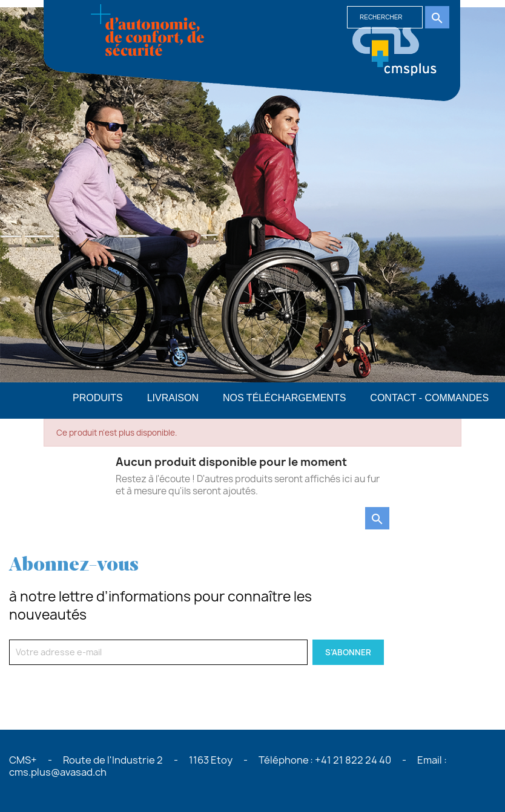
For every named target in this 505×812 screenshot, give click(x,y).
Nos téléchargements (284, 398)
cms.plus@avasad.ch (58, 772)
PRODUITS (98, 398)
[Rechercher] (385, 17)
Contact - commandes (429, 398)
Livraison (173, 398)
